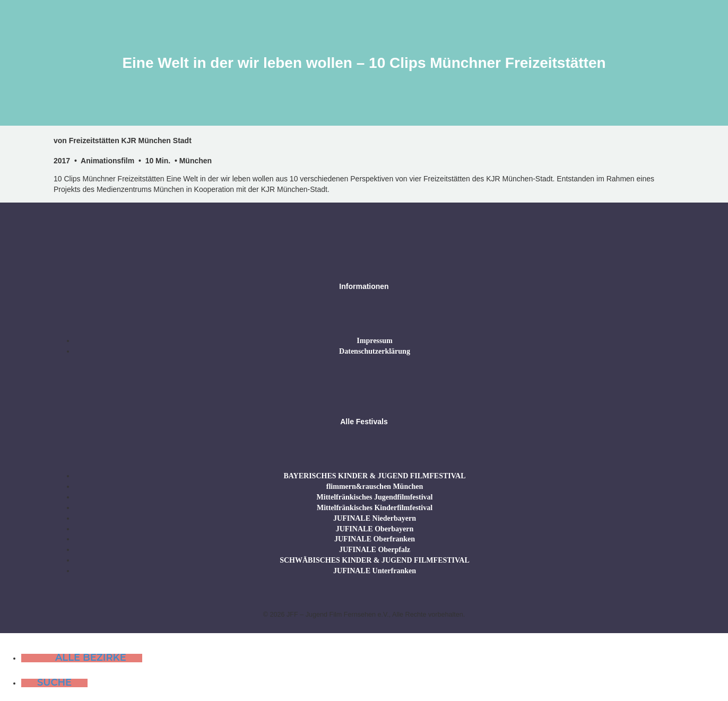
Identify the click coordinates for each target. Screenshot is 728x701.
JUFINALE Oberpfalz (375, 550)
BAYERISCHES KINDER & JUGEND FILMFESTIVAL (374, 476)
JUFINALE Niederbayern (375, 518)
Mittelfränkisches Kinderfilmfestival (375, 508)
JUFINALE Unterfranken (375, 571)
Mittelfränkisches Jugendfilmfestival (375, 497)
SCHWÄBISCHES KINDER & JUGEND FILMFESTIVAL (375, 560)
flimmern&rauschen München (375, 487)
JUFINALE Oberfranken (375, 539)
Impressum (374, 341)
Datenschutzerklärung (375, 351)
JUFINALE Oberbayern (375, 529)
